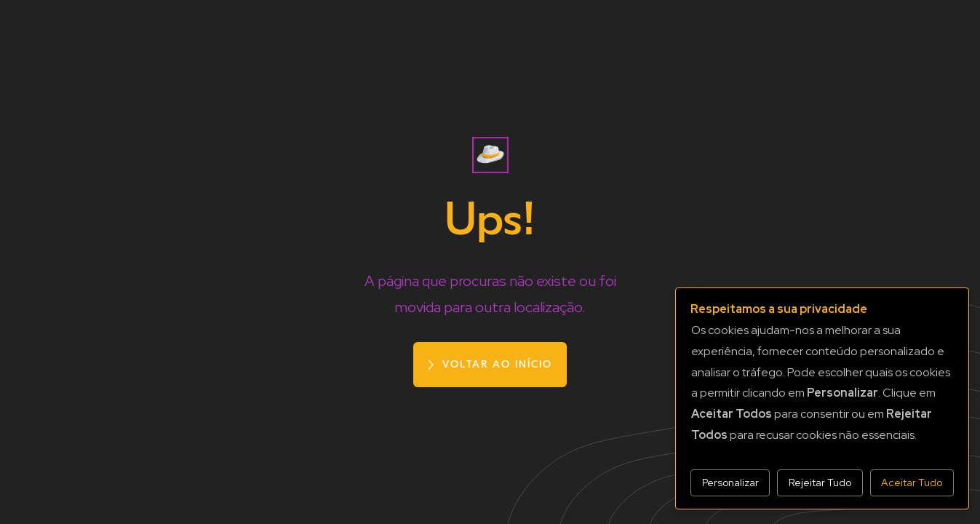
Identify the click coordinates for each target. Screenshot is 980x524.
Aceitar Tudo (912, 483)
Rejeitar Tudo (820, 483)
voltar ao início (497, 365)
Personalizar (730, 483)
